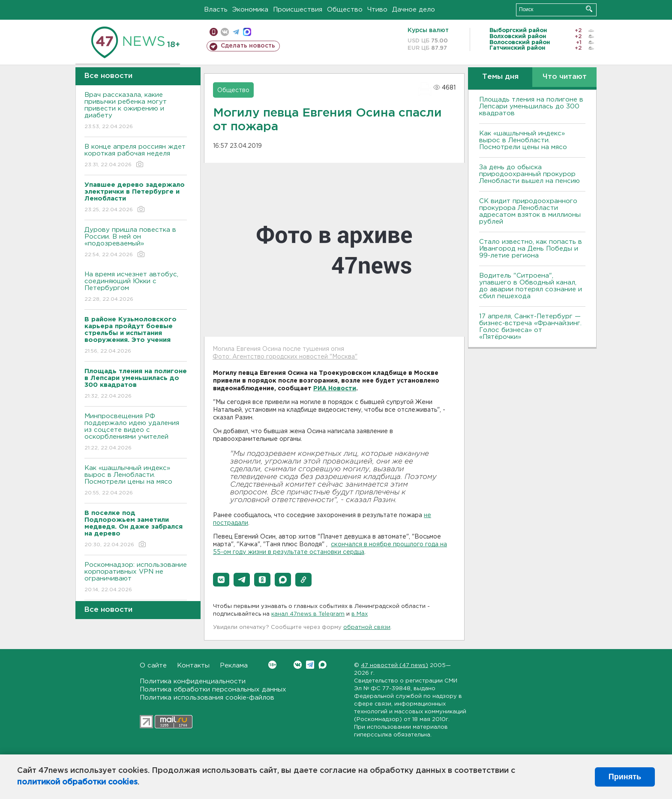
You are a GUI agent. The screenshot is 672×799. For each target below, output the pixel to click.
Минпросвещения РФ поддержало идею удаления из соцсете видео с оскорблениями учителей (136, 432)
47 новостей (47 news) (394, 666)
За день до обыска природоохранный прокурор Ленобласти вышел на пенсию (529, 174)
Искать (589, 9)
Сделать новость (248, 46)
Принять (625, 777)
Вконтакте (272, 665)
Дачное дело (414, 10)
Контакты (193, 666)
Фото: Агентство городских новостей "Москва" (285, 357)
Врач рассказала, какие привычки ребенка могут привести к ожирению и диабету (136, 111)
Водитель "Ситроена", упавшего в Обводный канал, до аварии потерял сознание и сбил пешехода (531, 286)
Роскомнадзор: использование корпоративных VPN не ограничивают (136, 578)
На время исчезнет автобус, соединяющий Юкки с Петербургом (136, 287)
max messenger (247, 32)
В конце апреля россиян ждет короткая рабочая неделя (136, 156)
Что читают (565, 77)
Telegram (310, 665)
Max (322, 665)
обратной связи (367, 627)
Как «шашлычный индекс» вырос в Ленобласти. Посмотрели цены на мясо (136, 481)
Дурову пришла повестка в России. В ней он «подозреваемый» (136, 243)
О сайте (153, 666)
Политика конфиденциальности (193, 681)
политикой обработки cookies (77, 782)
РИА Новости (335, 389)
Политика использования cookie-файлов (207, 698)
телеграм (236, 32)
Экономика (250, 10)
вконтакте (225, 32)
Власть (216, 10)
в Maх (360, 614)
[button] (221, 580)
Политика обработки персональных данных (213, 690)
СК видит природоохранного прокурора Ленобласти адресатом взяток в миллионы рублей (530, 211)
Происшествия (298, 10)
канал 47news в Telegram (308, 614)
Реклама (234, 666)
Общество (345, 10)
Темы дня (500, 77)
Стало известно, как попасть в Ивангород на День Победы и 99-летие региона (531, 249)
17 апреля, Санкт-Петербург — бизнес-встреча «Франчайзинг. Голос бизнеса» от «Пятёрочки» (530, 327)
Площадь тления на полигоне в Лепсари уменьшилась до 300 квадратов (531, 106)
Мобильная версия (214, 32)
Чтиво (377, 10)
